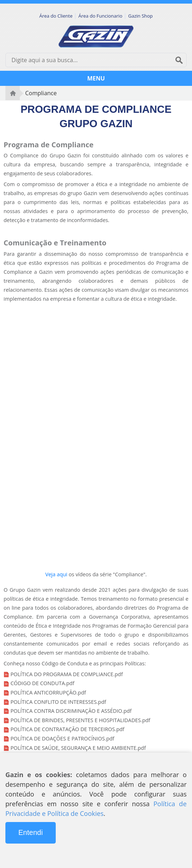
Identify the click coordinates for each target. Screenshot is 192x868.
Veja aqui (56, 574)
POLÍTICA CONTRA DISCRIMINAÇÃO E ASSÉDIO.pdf (71, 711)
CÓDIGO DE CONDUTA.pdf (42, 683)
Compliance (41, 93)
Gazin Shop (141, 16)
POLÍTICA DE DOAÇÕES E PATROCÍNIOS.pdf (62, 738)
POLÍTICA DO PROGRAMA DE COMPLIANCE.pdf (67, 674)
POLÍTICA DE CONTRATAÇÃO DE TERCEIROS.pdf (67, 729)
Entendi (31, 832)
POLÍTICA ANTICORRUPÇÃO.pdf (48, 692)
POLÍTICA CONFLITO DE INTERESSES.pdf (58, 702)
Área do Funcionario (101, 16)
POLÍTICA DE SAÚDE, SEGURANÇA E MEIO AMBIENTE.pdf (78, 748)
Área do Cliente (56, 16)
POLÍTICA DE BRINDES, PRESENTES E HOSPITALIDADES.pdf (80, 720)
